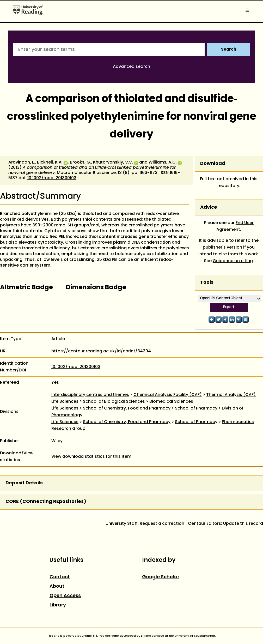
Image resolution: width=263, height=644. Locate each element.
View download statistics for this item (91, 457)
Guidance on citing (233, 261)
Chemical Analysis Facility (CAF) (168, 395)
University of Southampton (195, 636)
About (57, 586)
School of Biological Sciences (114, 402)
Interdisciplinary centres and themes (90, 395)
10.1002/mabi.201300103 (52, 178)
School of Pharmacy (196, 408)
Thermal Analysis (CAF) (231, 395)
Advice (209, 207)
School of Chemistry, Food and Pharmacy (127, 408)
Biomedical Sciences (171, 402)
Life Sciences (65, 402)
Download (213, 164)
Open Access (65, 596)
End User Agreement (235, 226)
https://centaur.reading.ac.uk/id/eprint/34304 (101, 351)
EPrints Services (152, 636)
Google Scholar (161, 577)
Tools (207, 283)
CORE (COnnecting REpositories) (46, 502)
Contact (60, 577)
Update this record (243, 524)
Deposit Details (24, 483)
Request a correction (162, 524)
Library (58, 605)
